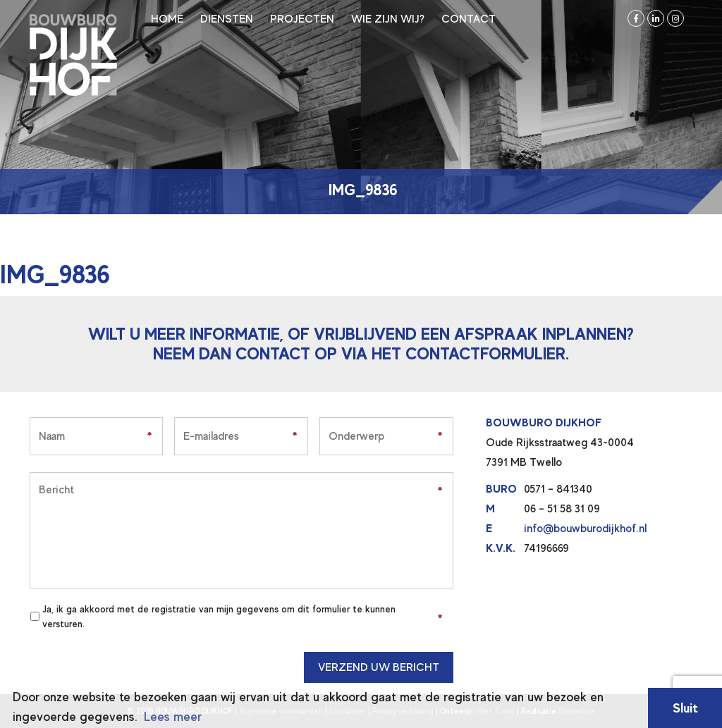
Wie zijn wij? (388, 19)
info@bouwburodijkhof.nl (585, 529)
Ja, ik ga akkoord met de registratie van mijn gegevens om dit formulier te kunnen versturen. (219, 616)
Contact (469, 19)
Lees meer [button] (173, 717)
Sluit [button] (685, 708)
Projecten (302, 19)
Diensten (227, 19)
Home (167, 19)
